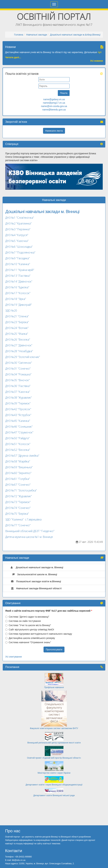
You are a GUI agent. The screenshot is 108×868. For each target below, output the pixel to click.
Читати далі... (13, 57)
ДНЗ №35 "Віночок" (18, 380)
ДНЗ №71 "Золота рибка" (21, 490)
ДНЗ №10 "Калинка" (18, 264)
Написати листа (54, 131)
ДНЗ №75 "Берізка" (17, 514)
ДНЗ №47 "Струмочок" (19, 432)
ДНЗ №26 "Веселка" (18, 340)
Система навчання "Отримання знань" (28, 642)
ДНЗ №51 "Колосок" (18, 444)
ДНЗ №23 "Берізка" (17, 322)
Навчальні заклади (37, 35)
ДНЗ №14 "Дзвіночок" (19, 281)
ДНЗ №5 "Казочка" (17, 241)
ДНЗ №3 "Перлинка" (18, 229)
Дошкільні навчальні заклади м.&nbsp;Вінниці (75, 35)
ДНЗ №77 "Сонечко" (18, 525)
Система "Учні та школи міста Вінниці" (28, 625)
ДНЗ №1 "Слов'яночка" (20, 218)
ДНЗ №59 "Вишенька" (19, 467)
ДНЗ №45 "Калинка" (18, 421)
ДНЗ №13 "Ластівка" (18, 276)
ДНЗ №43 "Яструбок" (18, 415)
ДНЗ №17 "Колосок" (18, 293)
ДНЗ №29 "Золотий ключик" (23, 357)
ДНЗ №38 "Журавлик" (19, 398)
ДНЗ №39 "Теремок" (18, 403)
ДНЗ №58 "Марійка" (18, 461)
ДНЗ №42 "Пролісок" (18, 409)
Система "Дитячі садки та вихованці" (27, 617)
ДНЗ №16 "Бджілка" (17, 287)
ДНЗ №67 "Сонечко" (18, 485)
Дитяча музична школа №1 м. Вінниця (29, 537)
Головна (19, 35)
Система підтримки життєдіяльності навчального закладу (39, 634)
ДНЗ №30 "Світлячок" (19, 363)
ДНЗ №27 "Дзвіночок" (19, 345)
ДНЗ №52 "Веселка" (18, 450)
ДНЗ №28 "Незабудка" (19, 351)
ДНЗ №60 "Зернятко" (18, 473)
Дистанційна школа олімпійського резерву (30, 638)
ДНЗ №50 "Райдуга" (17, 438)
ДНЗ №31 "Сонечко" (18, 369)
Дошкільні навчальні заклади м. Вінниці (42, 211)
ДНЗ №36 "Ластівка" (18, 386)
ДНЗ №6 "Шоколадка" (19, 247)
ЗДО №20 (11, 310)
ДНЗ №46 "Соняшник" (19, 427)
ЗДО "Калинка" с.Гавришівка (23, 519)
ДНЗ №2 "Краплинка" (18, 223)
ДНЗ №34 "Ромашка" (18, 374)
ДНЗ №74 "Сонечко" (18, 508)
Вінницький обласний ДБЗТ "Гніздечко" (30, 531)
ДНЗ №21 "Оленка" (17, 316)
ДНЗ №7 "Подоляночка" (20, 252)
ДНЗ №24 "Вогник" (17, 328)
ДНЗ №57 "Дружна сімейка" (22, 456)
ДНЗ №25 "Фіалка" (17, 334)
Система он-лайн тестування (23, 621)
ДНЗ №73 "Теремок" (18, 502)
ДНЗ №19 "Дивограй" (19, 305)
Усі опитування (14, 657)
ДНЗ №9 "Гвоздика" (18, 258)
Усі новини (97, 61)
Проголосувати (54, 650)
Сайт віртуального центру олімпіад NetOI (30, 630)
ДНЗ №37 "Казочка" (18, 392)
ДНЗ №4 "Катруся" (17, 235)
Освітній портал (54, 17)
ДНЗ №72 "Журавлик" (19, 496)
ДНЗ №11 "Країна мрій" (20, 270)
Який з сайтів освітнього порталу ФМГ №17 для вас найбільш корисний (48, 611)
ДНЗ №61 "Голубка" (18, 479)
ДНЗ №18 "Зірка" (16, 299)
